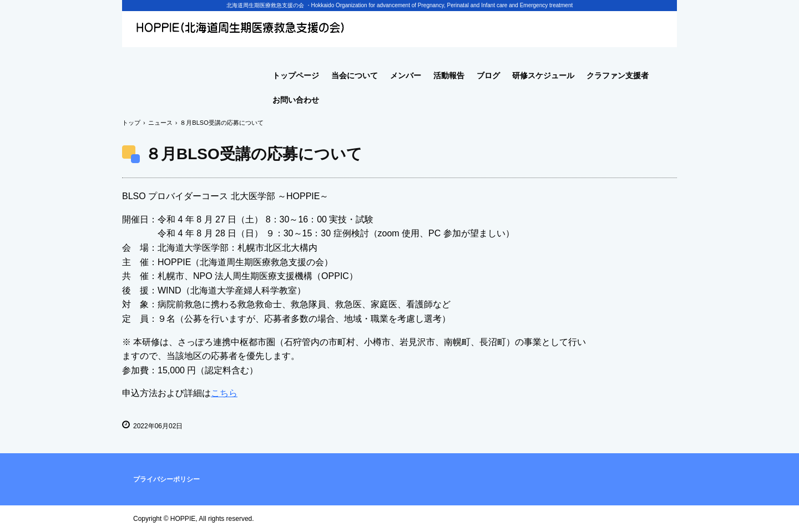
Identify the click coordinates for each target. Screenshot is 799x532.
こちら (224, 393)
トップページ (296, 75)
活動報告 (449, 75)
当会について (355, 75)
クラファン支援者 (618, 75)
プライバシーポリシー (166, 479)
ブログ (488, 75)
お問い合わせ (296, 100)
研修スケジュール (543, 75)
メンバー (406, 75)
